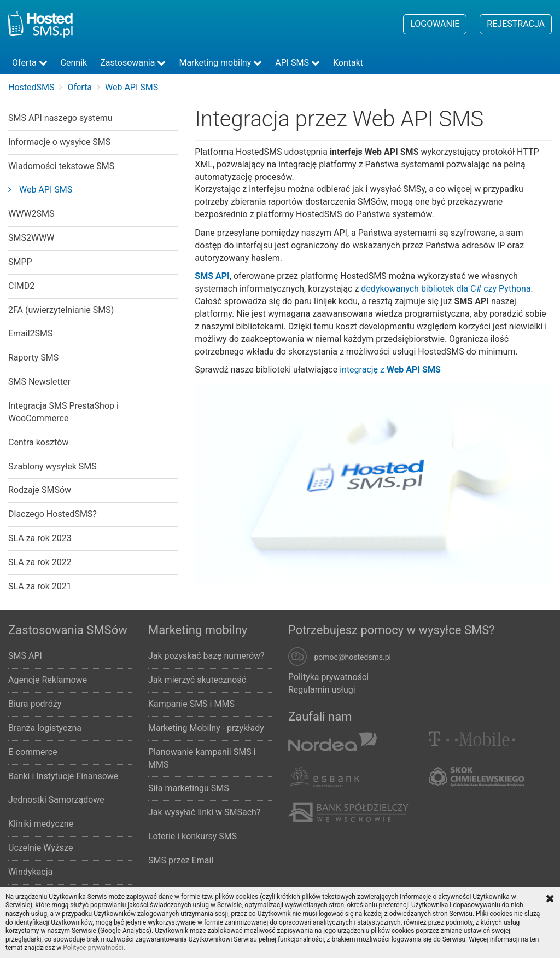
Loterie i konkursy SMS (192, 836)
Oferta (30, 63)
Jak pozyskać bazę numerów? (206, 656)
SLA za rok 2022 (40, 562)
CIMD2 (21, 286)
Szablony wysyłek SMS (52, 466)
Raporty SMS (33, 358)
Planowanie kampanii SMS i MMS (202, 758)
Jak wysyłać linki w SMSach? (204, 812)
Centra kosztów (38, 442)
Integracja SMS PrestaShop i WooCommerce (63, 412)
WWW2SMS (31, 214)
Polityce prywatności (93, 948)
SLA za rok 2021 (40, 586)
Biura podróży (35, 704)
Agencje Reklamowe (48, 680)
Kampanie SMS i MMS (191, 704)
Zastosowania (133, 63)
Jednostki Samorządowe (56, 800)
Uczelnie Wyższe (40, 848)
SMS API (25, 656)
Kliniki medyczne (41, 824)
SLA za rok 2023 (40, 538)
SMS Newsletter (39, 382)
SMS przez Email (181, 860)
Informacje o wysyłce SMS (59, 142)
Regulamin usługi (322, 690)
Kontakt (348, 63)
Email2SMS (31, 333)
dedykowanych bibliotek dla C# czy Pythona (446, 289)
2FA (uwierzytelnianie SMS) (61, 310)
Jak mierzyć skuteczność (197, 680)
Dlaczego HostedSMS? (52, 514)
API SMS (297, 63)
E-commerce (33, 752)
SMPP (20, 262)
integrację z (390, 370)
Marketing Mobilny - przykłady (206, 728)
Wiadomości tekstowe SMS (61, 166)
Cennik (74, 63)
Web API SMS (40, 190)
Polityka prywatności (328, 677)
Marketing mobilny (220, 63)
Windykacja (30, 872)
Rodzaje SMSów (40, 490)
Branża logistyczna (45, 728)
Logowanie (435, 24)
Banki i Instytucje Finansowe (63, 776)
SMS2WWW (31, 238)
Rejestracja (516, 24)
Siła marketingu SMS (189, 788)
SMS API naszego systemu (60, 118)
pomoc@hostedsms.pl (352, 658)
